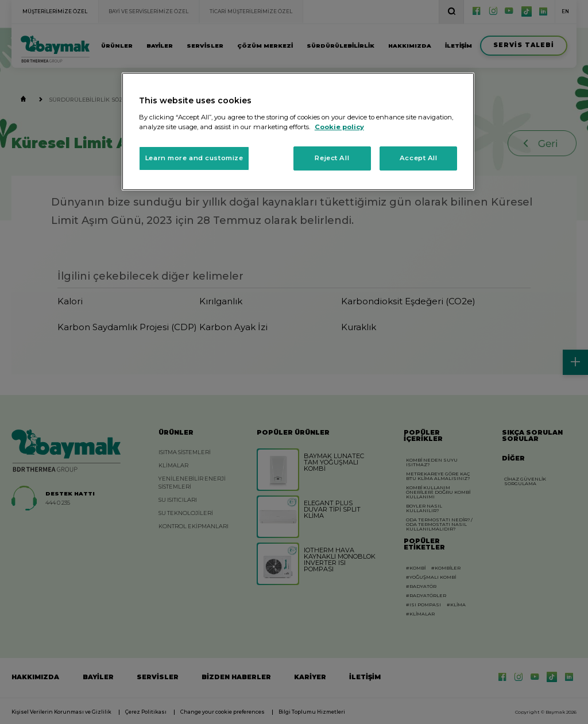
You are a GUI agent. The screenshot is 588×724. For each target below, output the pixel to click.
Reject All (332, 158)
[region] (298, 131)
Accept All (419, 158)
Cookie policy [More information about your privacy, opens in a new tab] (339, 127)
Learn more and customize (194, 158)
